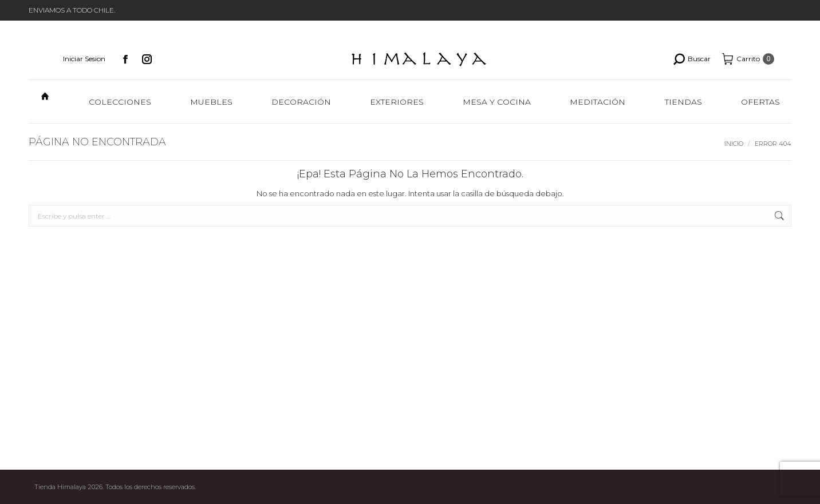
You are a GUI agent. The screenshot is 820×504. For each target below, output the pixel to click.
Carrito (748, 59)
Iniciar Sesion (84, 59)
